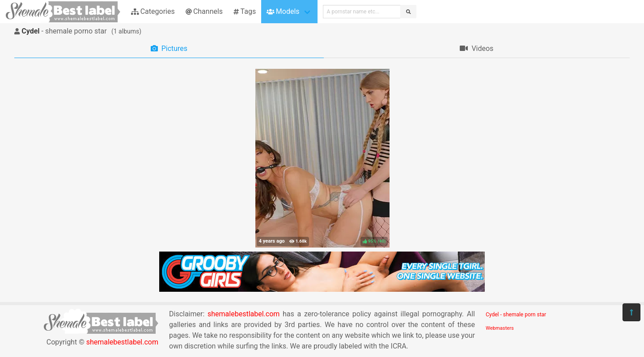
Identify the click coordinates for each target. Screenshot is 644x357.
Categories (153, 11)
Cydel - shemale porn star (516, 315)
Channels (204, 11)
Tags (245, 11)
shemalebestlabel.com (122, 342)
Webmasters (500, 328)
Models (283, 11)
